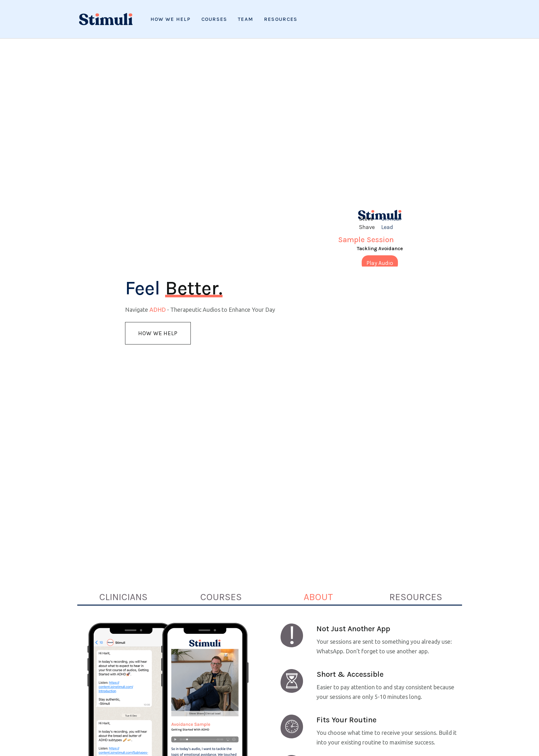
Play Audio (380, 263)
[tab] (123, 597)
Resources (281, 19)
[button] (281, 19)
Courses (214, 19)
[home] (106, 19)
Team (245, 19)
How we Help (158, 333)
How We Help (170, 19)
